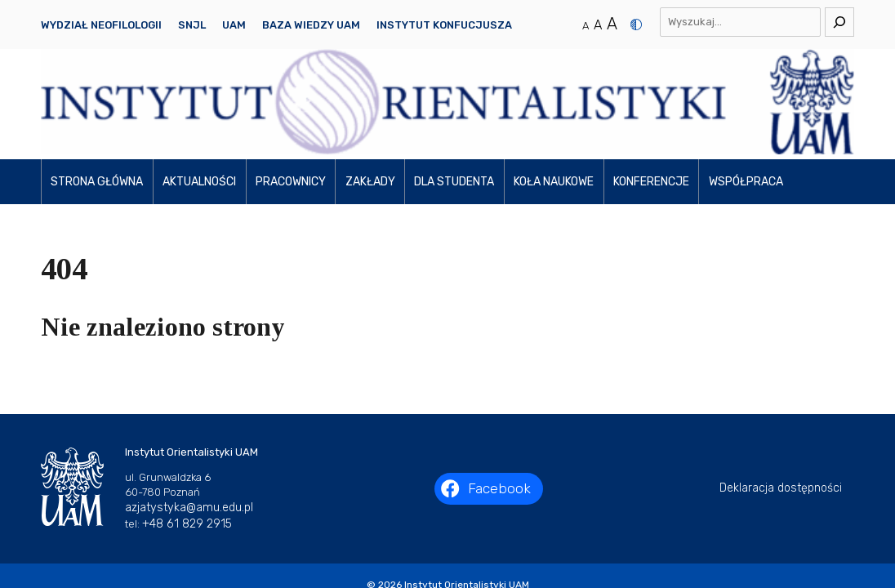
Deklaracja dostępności (781, 396)
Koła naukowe (554, 89)
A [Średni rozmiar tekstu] (598, 25)
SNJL (192, 25)
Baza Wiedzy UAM (311, 25)
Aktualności (199, 89)
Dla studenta (454, 89)
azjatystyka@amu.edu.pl (189, 415)
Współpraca (746, 89)
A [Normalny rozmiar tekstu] (586, 26)
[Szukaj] (839, 22)
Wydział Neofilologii (101, 25)
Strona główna (97, 89)
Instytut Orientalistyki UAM (467, 492)
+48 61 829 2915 (187, 432)
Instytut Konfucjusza (444, 25)
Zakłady (370, 89)
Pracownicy (291, 89)
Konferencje (651, 89)
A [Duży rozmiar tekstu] (612, 24)
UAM (234, 25)
